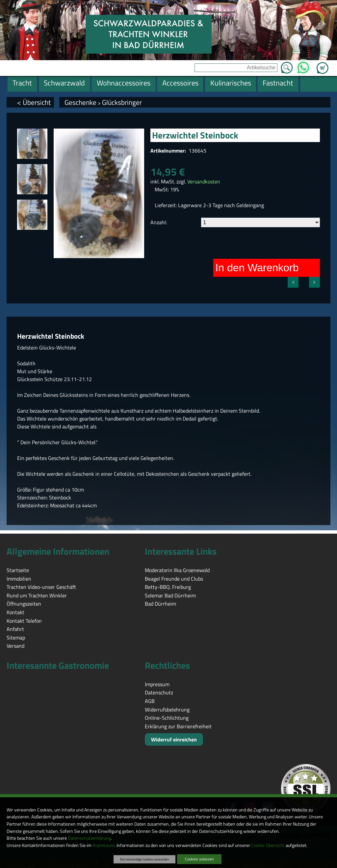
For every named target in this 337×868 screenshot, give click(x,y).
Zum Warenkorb (323, 64)
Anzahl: (159, 222)
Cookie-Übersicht (268, 845)
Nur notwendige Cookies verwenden (144, 859)
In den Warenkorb (257, 268)
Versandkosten (204, 181)
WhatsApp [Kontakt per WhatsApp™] (303, 66)
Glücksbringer (122, 102)
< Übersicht (34, 102)
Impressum (104, 845)
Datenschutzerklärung (89, 838)
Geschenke (80, 102)
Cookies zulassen (199, 859)
